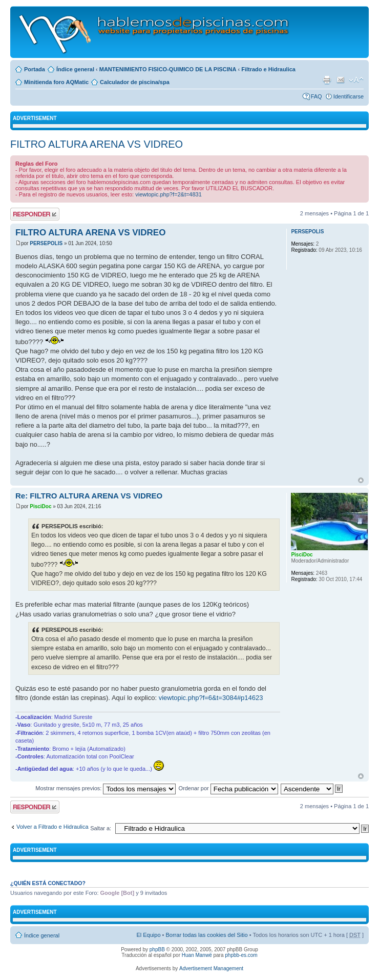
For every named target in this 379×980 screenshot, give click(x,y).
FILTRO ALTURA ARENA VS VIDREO (97, 144)
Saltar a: (101, 828)
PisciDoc (40, 506)
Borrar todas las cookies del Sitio (206, 935)
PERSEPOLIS (46, 243)
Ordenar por (228, 788)
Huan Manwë (197, 955)
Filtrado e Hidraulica (268, 69)
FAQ (317, 96)
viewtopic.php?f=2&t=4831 (169, 194)
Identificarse (349, 96)
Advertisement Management (211, 968)
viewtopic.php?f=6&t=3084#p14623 (211, 698)
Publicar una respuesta (35, 214)
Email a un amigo (341, 80)
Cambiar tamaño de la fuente (356, 80)
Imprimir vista (327, 80)
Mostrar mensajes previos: (106, 788)
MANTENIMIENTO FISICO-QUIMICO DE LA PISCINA (168, 69)
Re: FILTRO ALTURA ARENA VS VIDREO (89, 496)
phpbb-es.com (241, 955)
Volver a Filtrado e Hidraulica (52, 827)
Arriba (361, 480)
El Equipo (148, 935)
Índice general (75, 69)
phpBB (157, 949)
